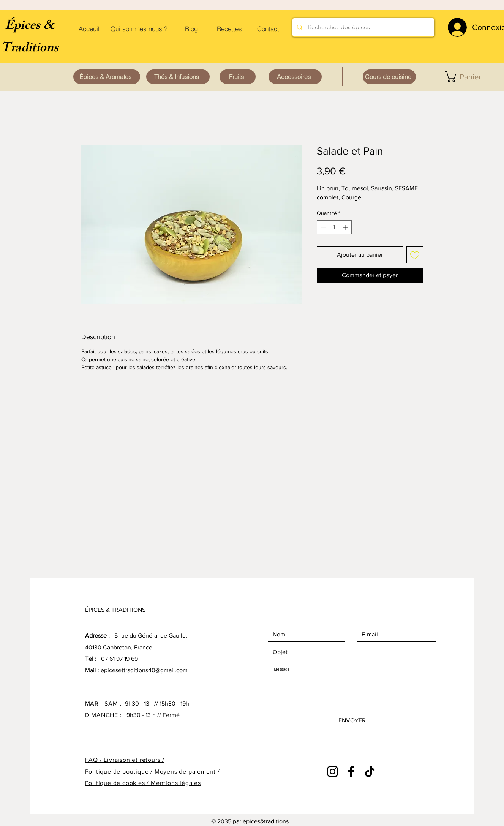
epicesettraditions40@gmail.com (144, 670)
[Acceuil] (89, 28)
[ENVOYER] (352, 720)
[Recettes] (229, 28)
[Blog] (192, 28)
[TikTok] (370, 772)
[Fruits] (238, 77)
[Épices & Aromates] (107, 77)
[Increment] (346, 227)
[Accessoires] (295, 77)
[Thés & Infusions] (178, 77)
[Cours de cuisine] (389, 77)
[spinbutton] (334, 227)
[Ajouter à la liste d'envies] (415, 255)
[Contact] (268, 28)
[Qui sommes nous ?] (139, 28)
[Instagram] (333, 772)
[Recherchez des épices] (363, 27)
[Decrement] (323, 227)
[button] (469, 77)
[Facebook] (351, 772)
